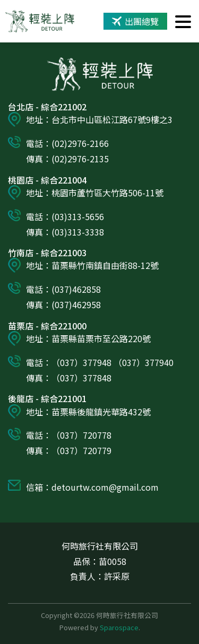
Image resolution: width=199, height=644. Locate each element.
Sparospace (119, 627)
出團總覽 (135, 21)
